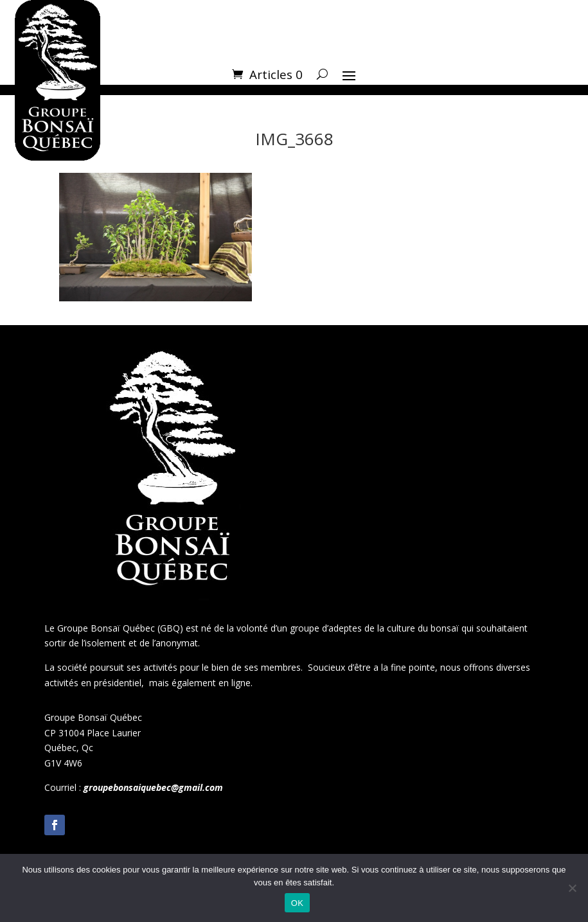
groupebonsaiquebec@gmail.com (153, 787)
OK (297, 903)
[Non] (572, 888)
